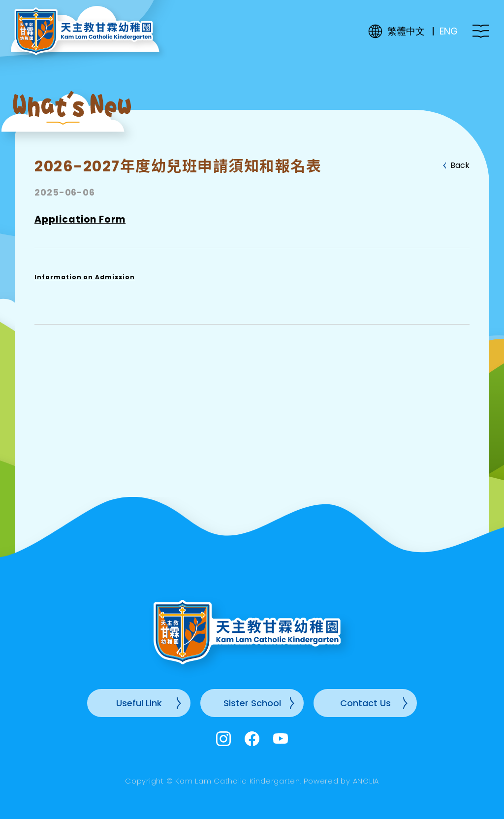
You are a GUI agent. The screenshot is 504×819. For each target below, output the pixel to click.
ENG (449, 31)
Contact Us (365, 703)
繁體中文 (406, 31)
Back (460, 165)
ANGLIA (366, 781)
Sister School (252, 703)
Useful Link (139, 703)
